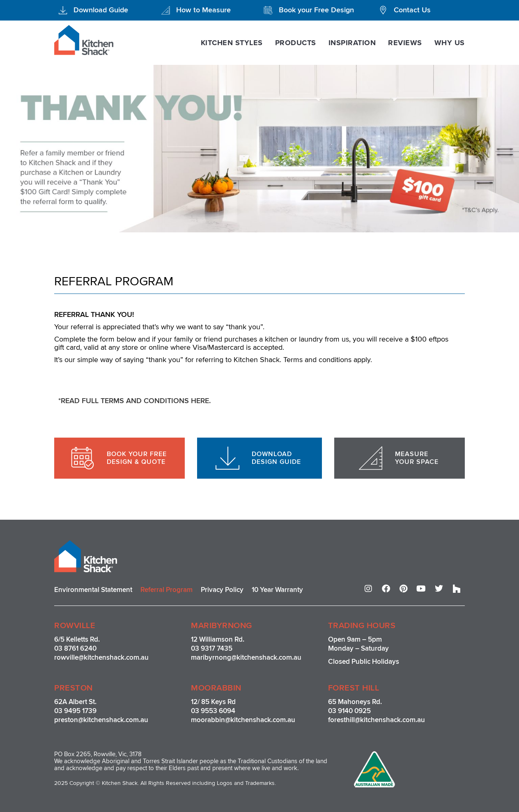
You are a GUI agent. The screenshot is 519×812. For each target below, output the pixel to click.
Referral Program (166, 590)
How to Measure (203, 10)
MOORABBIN (216, 688)
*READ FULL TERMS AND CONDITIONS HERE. (135, 401)
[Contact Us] (383, 10)
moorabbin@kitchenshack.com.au (243, 720)
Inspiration (352, 43)
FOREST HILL (354, 688)
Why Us (450, 43)
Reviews (405, 43)
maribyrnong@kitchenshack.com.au (246, 657)
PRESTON (73, 688)
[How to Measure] (165, 10)
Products (296, 43)
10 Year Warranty (277, 590)
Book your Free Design (316, 10)
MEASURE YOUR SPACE (417, 458)
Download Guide (101, 10)
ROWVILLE (75, 626)
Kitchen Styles (232, 43)
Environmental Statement (93, 590)
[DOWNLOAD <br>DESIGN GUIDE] (227, 458)
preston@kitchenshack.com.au (101, 720)
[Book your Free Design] (268, 10)
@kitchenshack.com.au (114, 657)
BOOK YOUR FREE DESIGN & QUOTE (137, 458)
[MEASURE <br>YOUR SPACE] (371, 458)
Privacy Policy (222, 590)
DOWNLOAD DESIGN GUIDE (276, 458)
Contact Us (412, 10)
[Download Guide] (63, 10)
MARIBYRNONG (222, 626)
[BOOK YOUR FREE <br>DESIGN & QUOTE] (83, 458)
